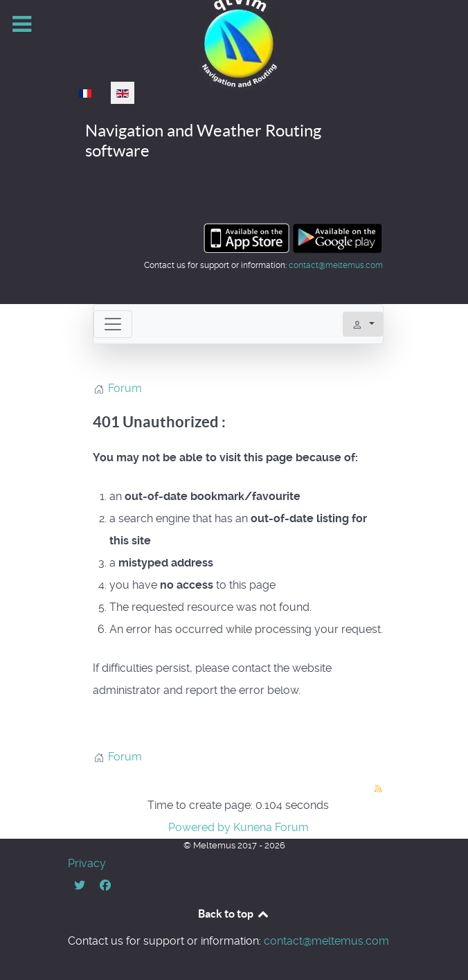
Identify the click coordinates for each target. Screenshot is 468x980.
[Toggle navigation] (113, 324)
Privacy (87, 863)
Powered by (199, 827)
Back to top (234, 914)
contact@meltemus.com (336, 265)
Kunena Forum (271, 827)
